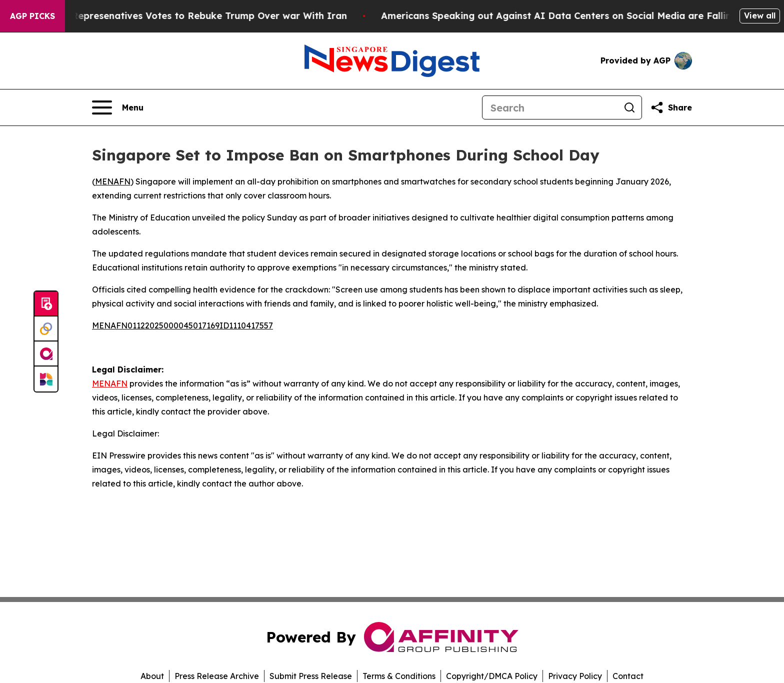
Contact (628, 676)
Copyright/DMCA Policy (492, 676)
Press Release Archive (217, 676)
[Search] (550, 107)
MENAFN (113, 181)
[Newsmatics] (46, 379)
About (152, 676)
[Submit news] (46, 304)
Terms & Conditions (399, 676)
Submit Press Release (311, 676)
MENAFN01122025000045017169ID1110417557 (182, 325)
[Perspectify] (46, 329)
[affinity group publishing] (46, 354)
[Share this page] (671, 107)
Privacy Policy (575, 676)
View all (760, 15)
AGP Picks (32, 16)
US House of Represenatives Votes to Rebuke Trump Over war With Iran (189, 16)
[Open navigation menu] (118, 107)
